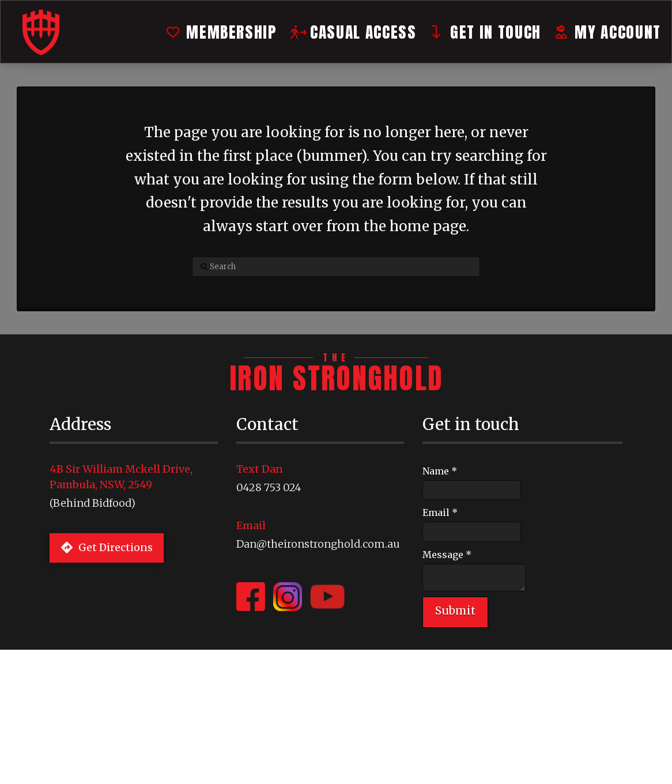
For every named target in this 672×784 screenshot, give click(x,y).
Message (447, 555)
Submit (455, 610)
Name (440, 471)
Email (440, 512)
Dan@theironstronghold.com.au (318, 544)
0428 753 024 (269, 487)
